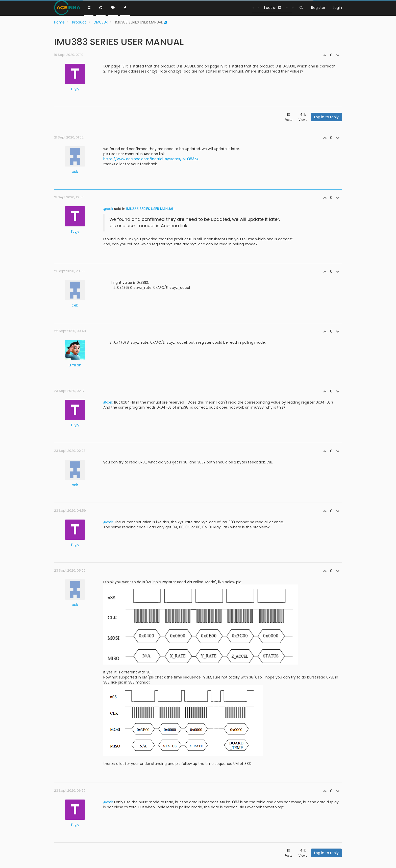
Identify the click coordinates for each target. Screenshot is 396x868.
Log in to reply (326, 117)
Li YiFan (75, 365)
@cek (108, 209)
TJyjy (75, 89)
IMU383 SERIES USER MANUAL (150, 209)
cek (75, 172)
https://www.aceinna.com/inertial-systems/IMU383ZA (151, 159)
